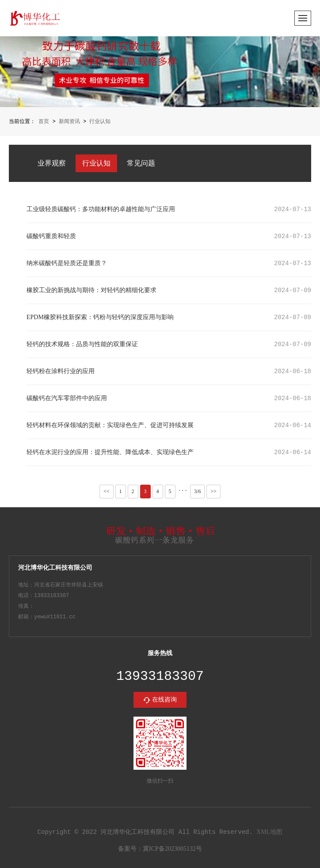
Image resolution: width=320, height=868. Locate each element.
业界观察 (52, 163)
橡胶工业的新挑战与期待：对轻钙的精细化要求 (91, 290)
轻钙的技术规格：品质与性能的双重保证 (82, 344)
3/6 (197, 491)
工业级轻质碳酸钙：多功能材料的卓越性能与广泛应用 (101, 209)
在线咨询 (164, 699)
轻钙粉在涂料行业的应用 (61, 371)
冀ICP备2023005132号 (172, 849)
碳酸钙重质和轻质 (51, 236)
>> (213, 491)
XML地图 (269, 832)
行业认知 (100, 121)
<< (107, 491)
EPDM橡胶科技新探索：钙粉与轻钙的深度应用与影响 (100, 317)
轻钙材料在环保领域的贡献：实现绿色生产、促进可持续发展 (110, 425)
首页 (44, 121)
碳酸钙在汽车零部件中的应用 (67, 398)
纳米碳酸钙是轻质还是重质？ (67, 263)
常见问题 (141, 163)
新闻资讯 (69, 121)
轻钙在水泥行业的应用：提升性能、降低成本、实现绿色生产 (110, 452)
